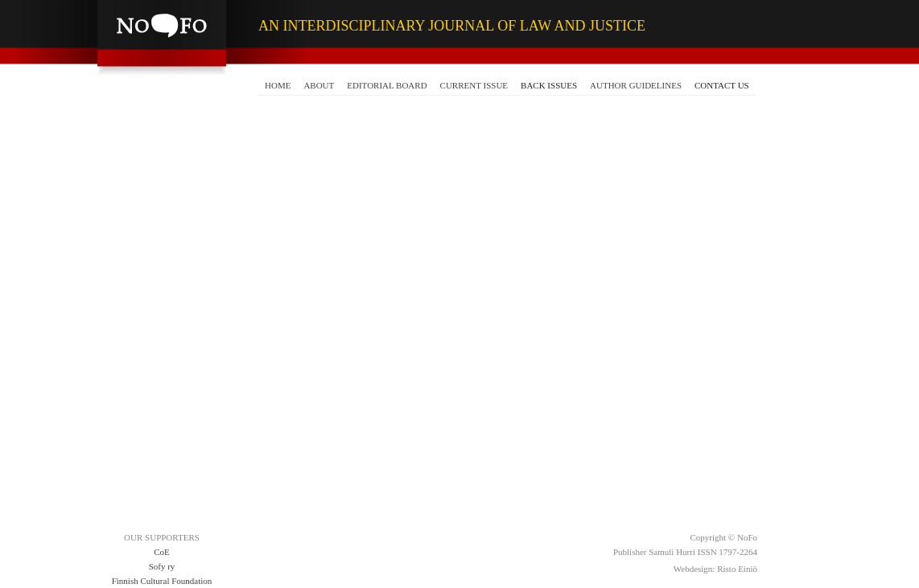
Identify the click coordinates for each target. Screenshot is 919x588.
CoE (162, 552)
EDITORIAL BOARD (387, 85)
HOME (278, 85)
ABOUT (319, 85)
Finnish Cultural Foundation (162, 581)
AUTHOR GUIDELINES (636, 85)
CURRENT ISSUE (474, 85)
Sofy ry (162, 566)
